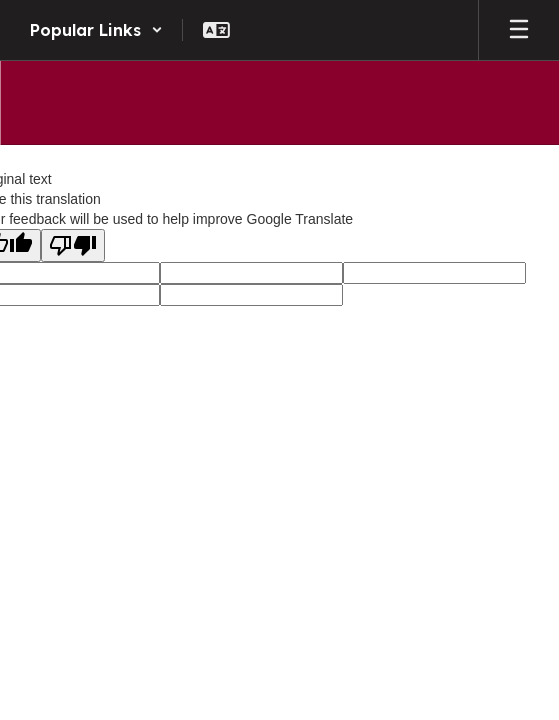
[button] (96, 30)
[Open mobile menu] (519, 30)
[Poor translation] (73, 245)
